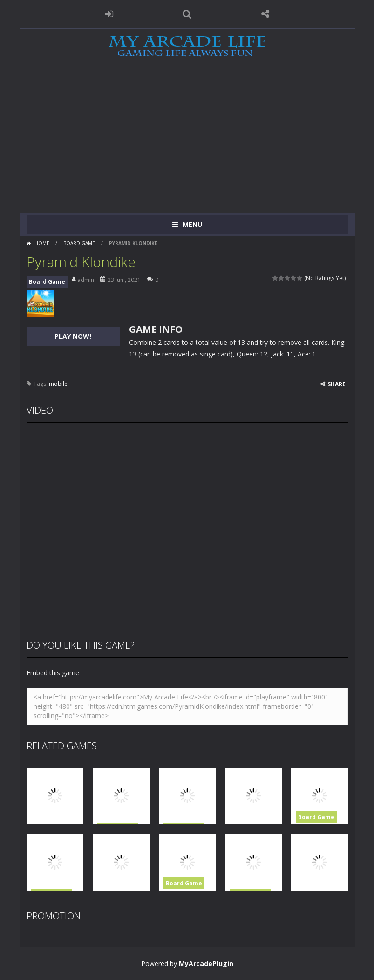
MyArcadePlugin (206, 963)
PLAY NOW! (73, 336)
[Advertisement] (187, 143)
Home (42, 243)
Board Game (79, 243)
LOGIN (109, 14)
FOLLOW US (265, 14)
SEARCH (187, 14)
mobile (58, 384)
